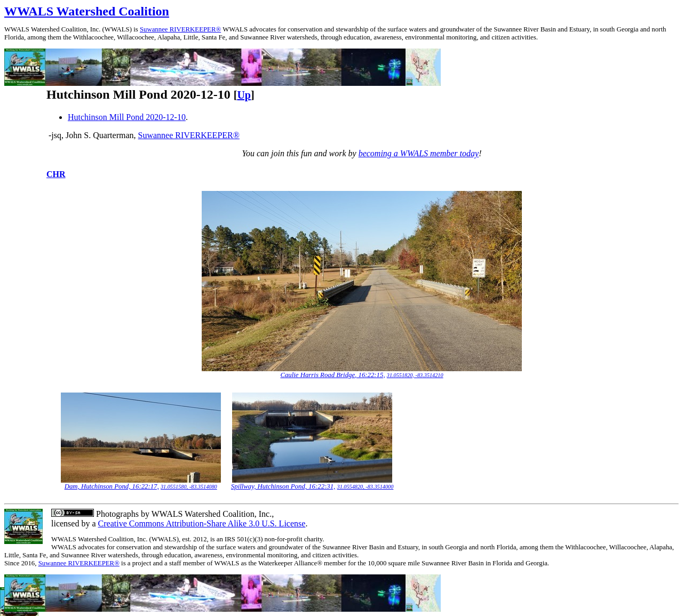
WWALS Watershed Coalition (87, 11)
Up (244, 95)
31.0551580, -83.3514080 (189, 487)
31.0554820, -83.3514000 (366, 487)
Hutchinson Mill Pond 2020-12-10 (127, 117)
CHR (56, 174)
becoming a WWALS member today (419, 153)
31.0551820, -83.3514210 (415, 375)
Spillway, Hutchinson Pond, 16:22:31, (283, 486)
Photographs (116, 514)
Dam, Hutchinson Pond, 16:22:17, (112, 486)
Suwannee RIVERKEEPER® (180, 29)
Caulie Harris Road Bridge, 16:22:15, (332, 375)
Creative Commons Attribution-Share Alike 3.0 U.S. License (202, 523)
